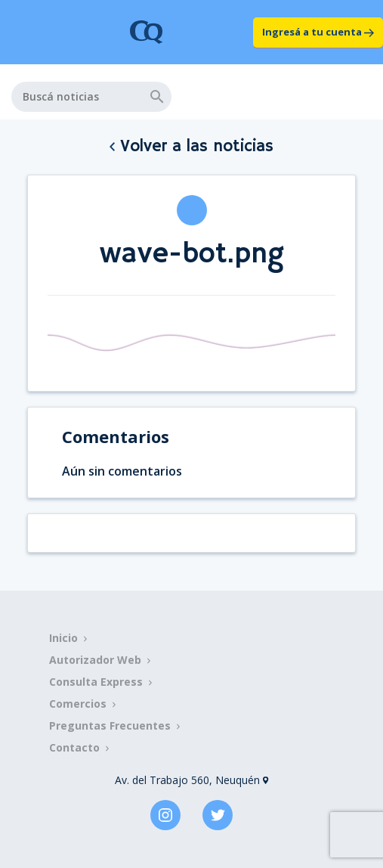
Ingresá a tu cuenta (318, 32)
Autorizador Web (95, 660)
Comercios (78, 704)
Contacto (74, 747)
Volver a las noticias (191, 147)
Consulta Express (96, 682)
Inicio (63, 638)
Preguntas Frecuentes (110, 725)
